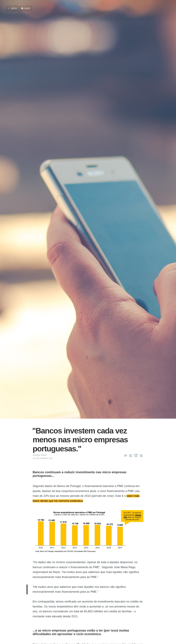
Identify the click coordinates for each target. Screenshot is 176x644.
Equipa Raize (40, 455)
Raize (27, 8)
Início (14, 8)
